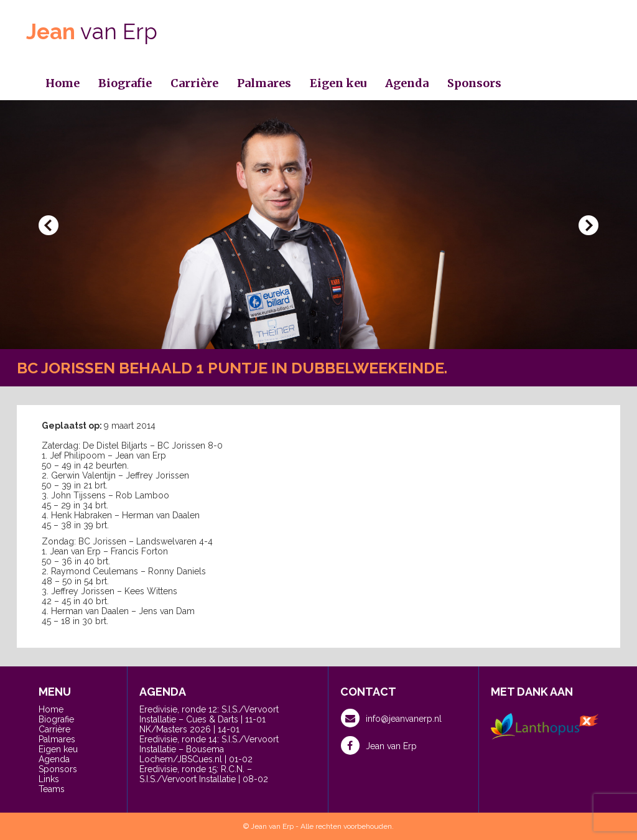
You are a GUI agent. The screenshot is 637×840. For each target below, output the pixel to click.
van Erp (92, 31)
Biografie (125, 83)
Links (49, 779)
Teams (52, 789)
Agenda (407, 83)
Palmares (264, 83)
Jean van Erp (379, 745)
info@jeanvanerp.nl (391, 718)
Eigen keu (338, 83)
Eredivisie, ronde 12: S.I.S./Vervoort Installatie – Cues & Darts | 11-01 (209, 714)
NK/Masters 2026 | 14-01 (189, 729)
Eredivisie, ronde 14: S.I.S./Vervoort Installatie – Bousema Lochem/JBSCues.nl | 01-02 (209, 749)
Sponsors (474, 83)
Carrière (194, 83)
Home (63, 83)
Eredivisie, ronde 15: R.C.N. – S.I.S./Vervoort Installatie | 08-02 (204, 774)
